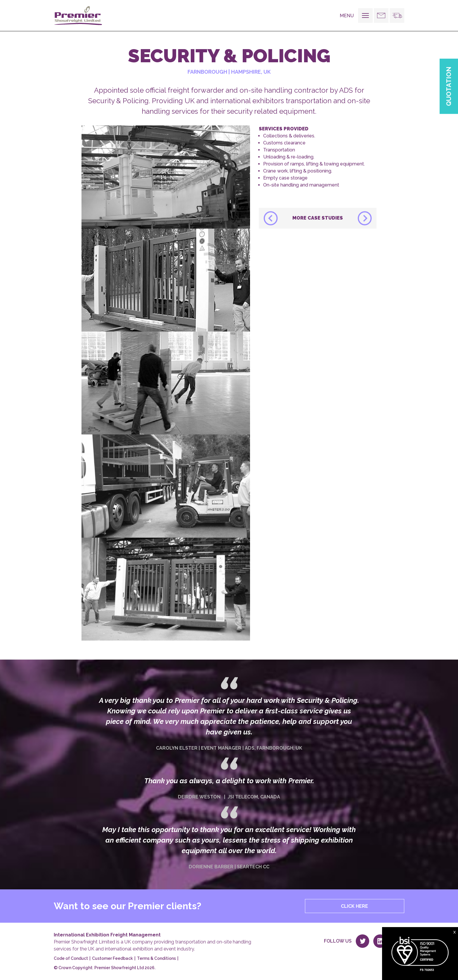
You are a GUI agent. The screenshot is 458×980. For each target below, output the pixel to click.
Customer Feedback (112, 958)
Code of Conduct (71, 958)
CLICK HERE (354, 906)
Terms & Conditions (156, 958)
